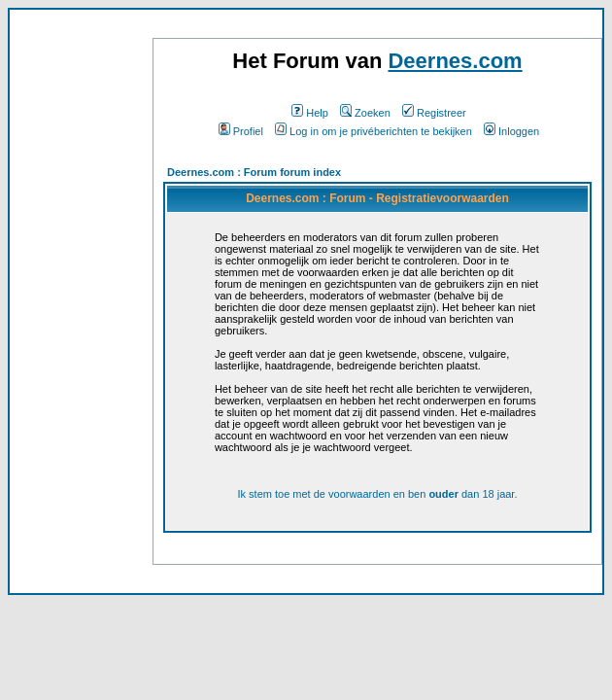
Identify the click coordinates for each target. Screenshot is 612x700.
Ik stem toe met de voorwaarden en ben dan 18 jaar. (377, 494)
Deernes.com (455, 61)
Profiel (241, 131)
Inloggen (511, 131)
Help (310, 113)
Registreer (434, 113)
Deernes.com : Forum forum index (254, 172)
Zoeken (365, 113)
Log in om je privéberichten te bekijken (374, 131)
